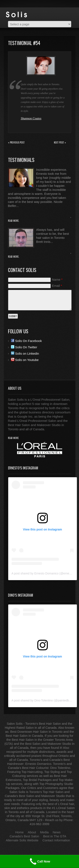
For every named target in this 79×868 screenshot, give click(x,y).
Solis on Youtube (25, 360)
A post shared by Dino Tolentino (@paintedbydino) (44, 700)
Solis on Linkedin (25, 353)
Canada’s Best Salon (24, 836)
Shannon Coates (31, 118)
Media (44, 832)
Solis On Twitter (24, 347)
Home (19, 832)
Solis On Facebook (26, 341)
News (57, 832)
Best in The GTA (55, 836)
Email (57, 286)
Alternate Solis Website (22, 840)
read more (13, 438)
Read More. (14, 221)
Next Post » (60, 142)
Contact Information (56, 840)
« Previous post (16, 142)
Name (57, 280)
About (32, 832)
